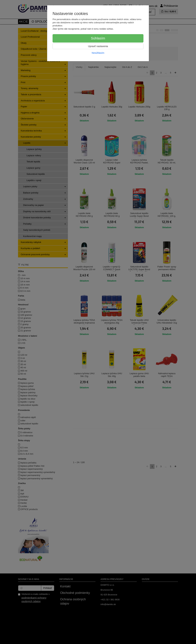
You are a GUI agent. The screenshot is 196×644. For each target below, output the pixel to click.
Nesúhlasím (98, 53)
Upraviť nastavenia (98, 46)
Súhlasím (98, 38)
